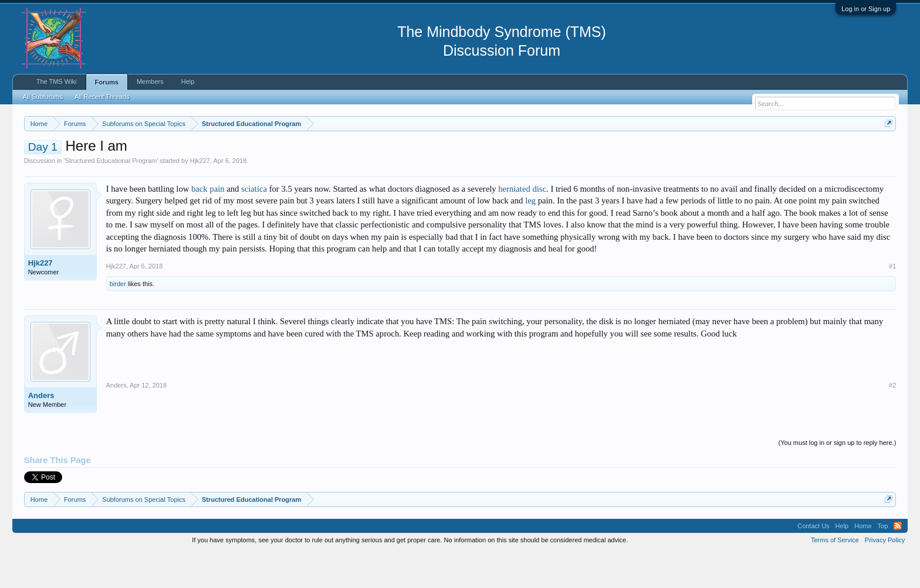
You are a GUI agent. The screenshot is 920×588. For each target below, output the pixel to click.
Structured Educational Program (111, 196)
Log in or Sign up (866, 9)
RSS (898, 561)
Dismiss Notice (886, 151)
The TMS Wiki (57, 81)
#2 (892, 420)
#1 (892, 301)
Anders (41, 431)
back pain (208, 224)
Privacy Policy (885, 575)
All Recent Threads (102, 97)
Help (188, 81)
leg (530, 236)
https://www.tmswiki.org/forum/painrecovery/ (561, 152)
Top (883, 561)
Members (150, 81)
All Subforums (43, 97)
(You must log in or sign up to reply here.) (838, 478)
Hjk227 (200, 196)
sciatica (254, 224)
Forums (107, 82)
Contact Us (813, 561)
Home (863, 561)
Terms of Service (835, 575)
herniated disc (522, 224)
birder (118, 319)
